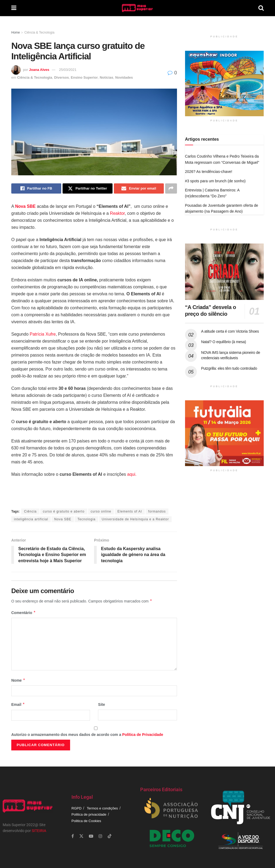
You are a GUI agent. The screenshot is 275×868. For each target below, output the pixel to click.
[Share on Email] (139, 188)
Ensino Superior (84, 77)
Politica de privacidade (89, 814)
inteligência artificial (31, 519)
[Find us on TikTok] (110, 836)
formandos (157, 511)
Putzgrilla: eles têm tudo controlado (229, 368)
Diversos (61, 77)
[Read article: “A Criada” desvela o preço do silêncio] (224, 272)
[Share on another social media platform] (171, 188)
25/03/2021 (68, 70)
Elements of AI (130, 511)
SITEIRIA (39, 831)
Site (102, 704)
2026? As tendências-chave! (209, 172)
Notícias (106, 77)
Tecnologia (86, 519)
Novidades (124, 77)
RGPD (77, 808)
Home (16, 32)
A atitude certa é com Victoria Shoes (230, 331)
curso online (101, 511)
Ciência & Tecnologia (39, 32)
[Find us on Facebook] (73, 836)
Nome (18, 680)
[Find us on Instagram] (100, 836)
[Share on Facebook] (36, 188)
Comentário (23, 613)
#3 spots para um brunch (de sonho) (215, 181)
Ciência (30, 511)
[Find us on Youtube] (91, 836)
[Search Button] (261, 8)
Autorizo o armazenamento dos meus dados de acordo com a (87, 735)
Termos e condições (102, 808)
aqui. (131, 474)
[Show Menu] (14, 8)
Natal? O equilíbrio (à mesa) (224, 342)
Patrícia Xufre (43, 334)
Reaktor (117, 213)
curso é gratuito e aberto (64, 511)
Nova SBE (63, 519)
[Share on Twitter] (88, 188)
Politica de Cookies (86, 821)
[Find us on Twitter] (81, 836)
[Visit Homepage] (137, 8)
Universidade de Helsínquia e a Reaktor (135, 519)
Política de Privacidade (143, 735)
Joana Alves (39, 70)
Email (18, 704)
